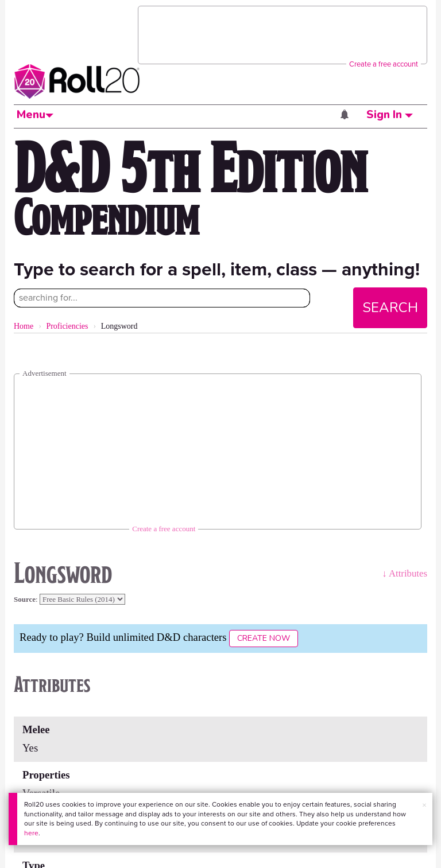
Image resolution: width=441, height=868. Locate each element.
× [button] (424, 805)
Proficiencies (67, 326)
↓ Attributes (405, 573)
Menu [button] (35, 115)
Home (24, 326)
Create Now (264, 638)
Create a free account (384, 64)
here (31, 833)
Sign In (390, 115)
